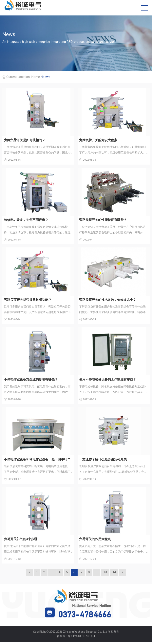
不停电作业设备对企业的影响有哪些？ (31, 381)
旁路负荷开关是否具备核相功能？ (28, 301)
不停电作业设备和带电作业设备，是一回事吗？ (37, 461)
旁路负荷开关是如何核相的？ (25, 140)
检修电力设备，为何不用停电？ (26, 221)
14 (114, 575)
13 (105, 575)
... (52, 575)
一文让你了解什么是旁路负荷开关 (103, 461)
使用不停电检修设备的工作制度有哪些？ (108, 381)
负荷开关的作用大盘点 (95, 541)
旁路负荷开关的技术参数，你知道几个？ (108, 301)
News (46, 77)
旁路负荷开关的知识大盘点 (98, 140)
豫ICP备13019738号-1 (82, 639)
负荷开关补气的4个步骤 (21, 541)
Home (36, 77)
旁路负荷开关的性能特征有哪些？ (103, 221)
